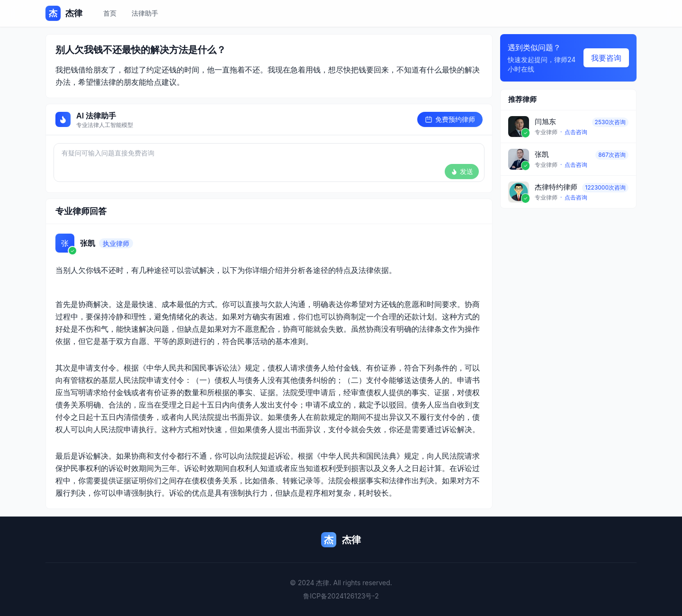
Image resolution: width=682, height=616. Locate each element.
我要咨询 (606, 58)
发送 (462, 171)
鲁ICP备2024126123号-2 (341, 596)
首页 (110, 13)
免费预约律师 (450, 119)
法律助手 (145, 13)
